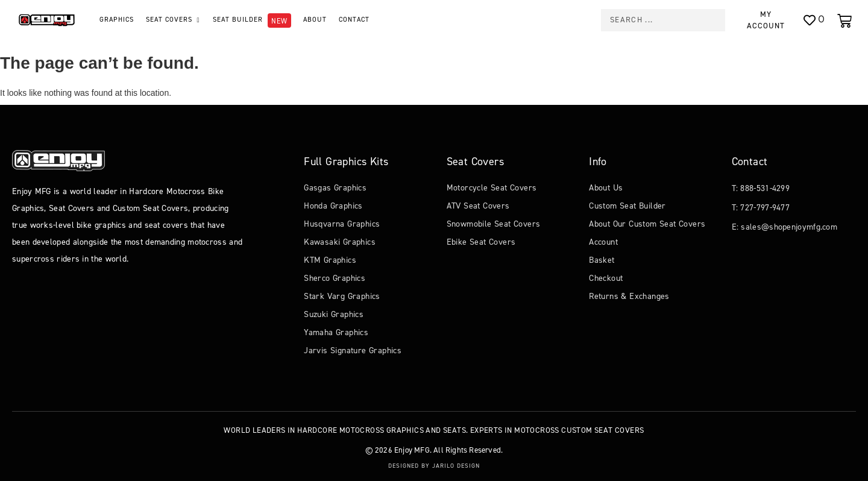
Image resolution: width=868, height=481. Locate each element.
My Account (766, 20)
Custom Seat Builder (627, 206)
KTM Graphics (330, 260)
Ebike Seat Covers (481, 242)
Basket (602, 260)
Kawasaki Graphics (340, 242)
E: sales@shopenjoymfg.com (785, 227)
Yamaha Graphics (336, 332)
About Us (606, 188)
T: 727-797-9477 (761, 208)
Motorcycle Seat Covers (492, 188)
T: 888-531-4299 (761, 188)
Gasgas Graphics (335, 188)
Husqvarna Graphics (342, 224)
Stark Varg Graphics (342, 296)
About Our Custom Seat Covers (647, 224)
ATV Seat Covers (478, 206)
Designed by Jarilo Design (434, 466)
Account (603, 242)
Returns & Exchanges (629, 296)
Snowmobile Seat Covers (494, 224)
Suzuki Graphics (334, 314)
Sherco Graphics (335, 278)
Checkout (606, 278)
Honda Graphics (333, 206)
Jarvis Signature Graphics (353, 351)
